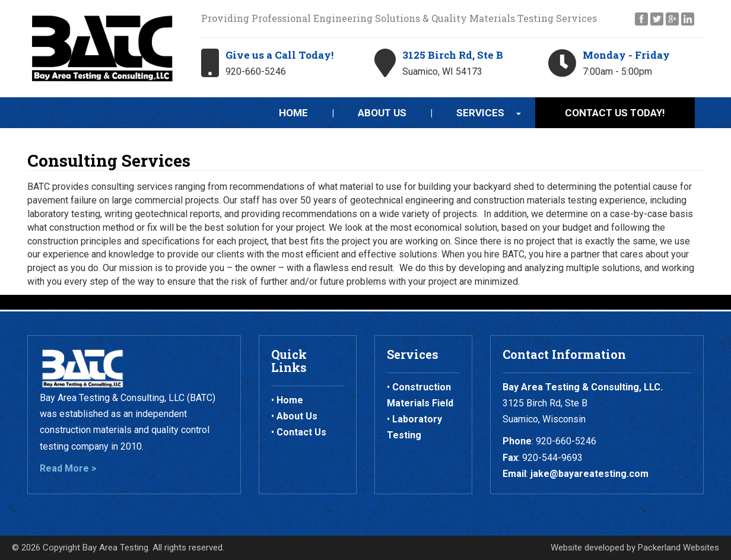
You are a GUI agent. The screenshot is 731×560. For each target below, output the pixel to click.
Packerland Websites (678, 548)
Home (293, 113)
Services (480, 113)
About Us (382, 113)
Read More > (68, 468)
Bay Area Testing (115, 548)
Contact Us (301, 432)
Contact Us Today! (615, 113)
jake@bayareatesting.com (589, 474)
